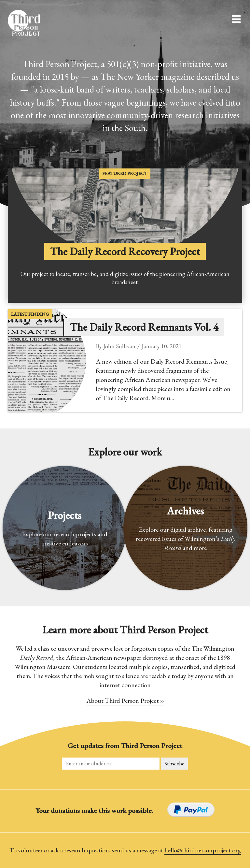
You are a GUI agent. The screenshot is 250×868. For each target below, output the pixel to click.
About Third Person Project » (125, 701)
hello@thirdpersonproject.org (203, 850)
